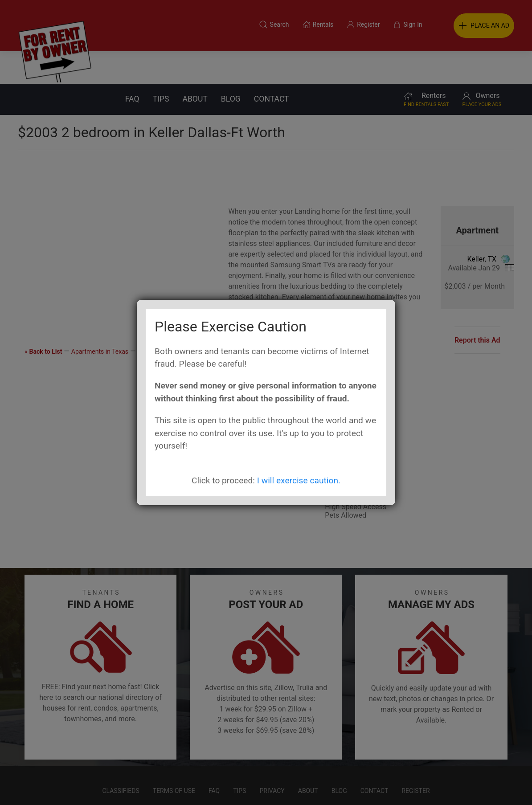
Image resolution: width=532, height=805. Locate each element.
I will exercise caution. (299, 480)
